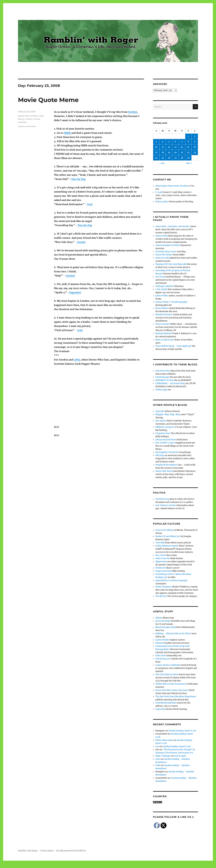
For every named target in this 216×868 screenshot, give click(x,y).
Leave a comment (27, 126)
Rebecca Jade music (165, 340)
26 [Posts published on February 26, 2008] (169, 158)
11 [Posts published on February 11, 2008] (163, 147)
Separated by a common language (171, 580)
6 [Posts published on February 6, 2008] (175, 142)
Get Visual (160, 277)
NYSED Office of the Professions (171, 684)
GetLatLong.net (163, 659)
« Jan (162, 163)
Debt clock (160, 656)
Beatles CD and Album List (168, 536)
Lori (157, 746)
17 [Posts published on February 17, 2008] (156, 152)
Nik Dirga (160, 455)
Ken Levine (161, 555)
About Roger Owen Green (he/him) (172, 186)
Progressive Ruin (163, 571)
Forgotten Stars (163, 433)
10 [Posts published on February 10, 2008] (156, 147)
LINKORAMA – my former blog (170, 383)
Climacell (160, 643)
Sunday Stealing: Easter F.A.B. (182, 731)
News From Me (163, 558)
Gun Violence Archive (166, 505)
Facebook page (162, 377)
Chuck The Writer (164, 255)
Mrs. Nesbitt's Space (165, 443)
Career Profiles (162, 640)
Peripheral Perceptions (166, 465)
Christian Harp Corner (166, 252)
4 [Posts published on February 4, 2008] (163, 142)
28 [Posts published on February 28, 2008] (182, 158)
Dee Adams (161, 421)
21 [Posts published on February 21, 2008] (182, 152)
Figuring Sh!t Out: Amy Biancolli (171, 264)
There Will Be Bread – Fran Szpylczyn (173, 346)
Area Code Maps (163, 621)
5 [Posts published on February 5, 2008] (169, 142)
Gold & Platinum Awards (167, 546)
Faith (158, 765)
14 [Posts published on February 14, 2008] (182, 147)
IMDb (67, 133)
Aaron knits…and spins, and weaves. (173, 226)
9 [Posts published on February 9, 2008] (195, 142)
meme (29, 119)
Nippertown (161, 562)
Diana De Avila (162, 258)
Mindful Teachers (164, 315)
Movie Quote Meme (48, 100)
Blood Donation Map (165, 627)
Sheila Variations (163, 587)
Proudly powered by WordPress (71, 851)
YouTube (22, 122)
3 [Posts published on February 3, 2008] (156, 142)
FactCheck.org (162, 499)
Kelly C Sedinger (163, 756)
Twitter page (161, 390)
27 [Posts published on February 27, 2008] (175, 158)
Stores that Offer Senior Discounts (172, 690)
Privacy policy (162, 202)
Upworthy (160, 709)
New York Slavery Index (167, 674)
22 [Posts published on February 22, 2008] (188, 152)
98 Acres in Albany (164, 530)
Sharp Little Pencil (164, 471)
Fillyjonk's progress (165, 427)
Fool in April (180, 756)
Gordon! (70, 276)
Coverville (160, 543)
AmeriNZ (160, 411)
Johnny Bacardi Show (166, 440)
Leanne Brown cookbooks (168, 665)
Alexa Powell (161, 236)
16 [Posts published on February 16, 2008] (195, 147)
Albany (159, 618)
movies (36, 119)
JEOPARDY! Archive (165, 380)
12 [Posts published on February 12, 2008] (169, 147)
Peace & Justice (163, 324)
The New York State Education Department (176, 697)
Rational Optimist (164, 333)
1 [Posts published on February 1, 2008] (188, 136)
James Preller (162, 296)
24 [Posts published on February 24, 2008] (156, 158)
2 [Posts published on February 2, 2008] (195, 136)
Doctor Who (24, 116)
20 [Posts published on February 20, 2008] (175, 152)
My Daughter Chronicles (167, 452)
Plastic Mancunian (164, 740)
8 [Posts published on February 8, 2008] (188, 142)
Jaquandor (75, 292)
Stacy (158, 759)
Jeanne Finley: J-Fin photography (171, 302)
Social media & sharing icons (91, 866)
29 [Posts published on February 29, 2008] (188, 158)
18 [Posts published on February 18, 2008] (163, 152)
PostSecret (160, 568)
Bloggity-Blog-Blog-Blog (168, 414)
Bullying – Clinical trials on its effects (173, 634)
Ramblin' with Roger (28, 851)
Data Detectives (163, 371)
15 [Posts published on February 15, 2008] (188, 147)
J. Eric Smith (161, 289)
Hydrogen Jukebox (164, 286)
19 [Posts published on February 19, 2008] (169, 152)
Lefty (77, 360)
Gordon (133, 112)
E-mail (159, 192)
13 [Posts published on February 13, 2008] (175, 147)
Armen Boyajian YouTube (167, 245)
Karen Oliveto (162, 308)
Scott (90, 204)
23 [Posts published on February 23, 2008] (195, 152)
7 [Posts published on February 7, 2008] (182, 142)
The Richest (161, 596)
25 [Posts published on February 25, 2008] (163, 158)
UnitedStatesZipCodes (166, 703)
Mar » (189, 163)
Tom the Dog (78, 179)
